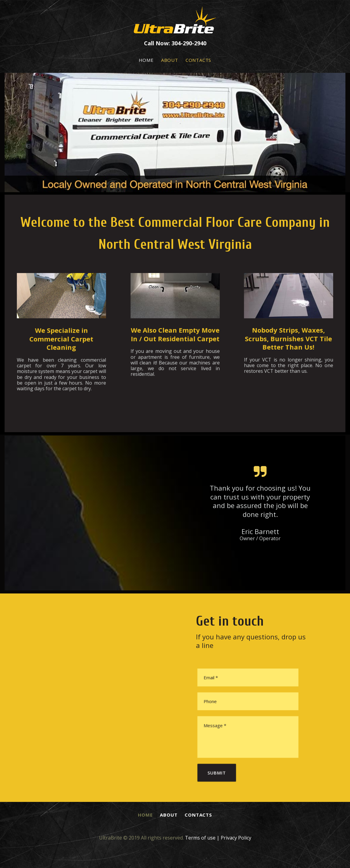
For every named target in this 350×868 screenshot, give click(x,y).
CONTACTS (198, 60)
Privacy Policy (236, 838)
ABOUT (170, 60)
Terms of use (200, 838)
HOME (146, 60)
